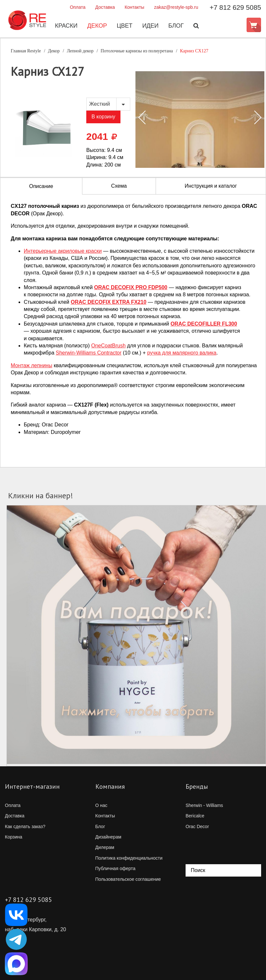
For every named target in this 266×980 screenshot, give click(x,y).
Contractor (89, 353)
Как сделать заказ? (25, 826)
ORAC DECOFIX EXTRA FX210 (108, 302)
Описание (41, 186)
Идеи (150, 26)
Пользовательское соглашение (128, 879)
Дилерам (105, 847)
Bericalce (195, 816)
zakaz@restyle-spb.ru (176, 7)
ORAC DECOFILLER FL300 (204, 324)
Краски (66, 26)
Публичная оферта (116, 868)
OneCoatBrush (108, 346)
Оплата (77, 7)
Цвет (124, 26)
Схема (119, 186)
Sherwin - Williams (204, 805)
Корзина (14, 837)
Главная (26, 51)
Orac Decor (197, 826)
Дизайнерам (108, 837)
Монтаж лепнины (31, 365)
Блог (176, 26)
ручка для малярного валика (182, 353)
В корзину (103, 117)
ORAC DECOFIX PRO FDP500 (131, 287)
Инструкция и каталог (211, 186)
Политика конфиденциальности (129, 858)
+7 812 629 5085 (235, 7)
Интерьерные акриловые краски (63, 251)
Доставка (105, 7)
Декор (97, 26)
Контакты (134, 7)
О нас (101, 805)
